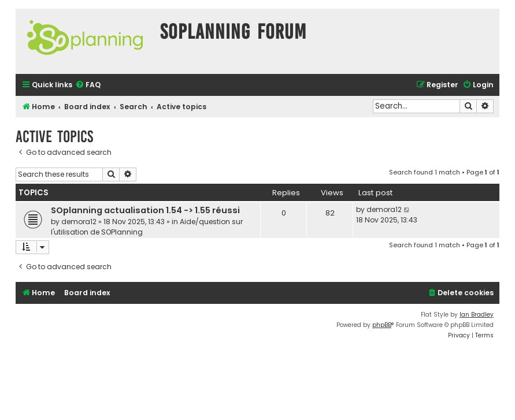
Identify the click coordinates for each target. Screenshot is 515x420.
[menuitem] (88, 85)
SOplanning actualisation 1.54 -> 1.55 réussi (145, 210)
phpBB (382, 325)
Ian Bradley (477, 315)
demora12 (79, 222)
